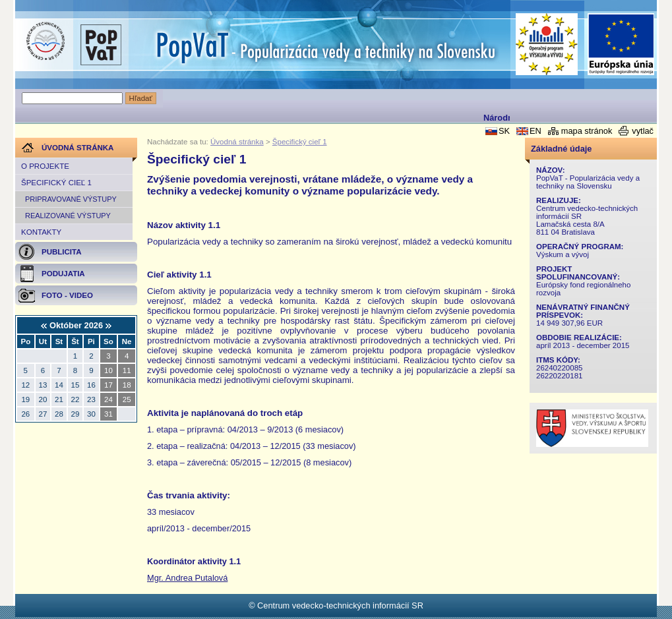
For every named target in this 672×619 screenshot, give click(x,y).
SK (504, 131)
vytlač (643, 131)
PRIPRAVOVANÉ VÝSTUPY (71, 199)
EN (535, 131)
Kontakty (41, 232)
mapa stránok (587, 131)
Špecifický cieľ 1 (56, 183)
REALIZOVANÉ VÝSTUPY (68, 216)
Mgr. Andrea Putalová (187, 578)
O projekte (45, 166)
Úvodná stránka (237, 142)
